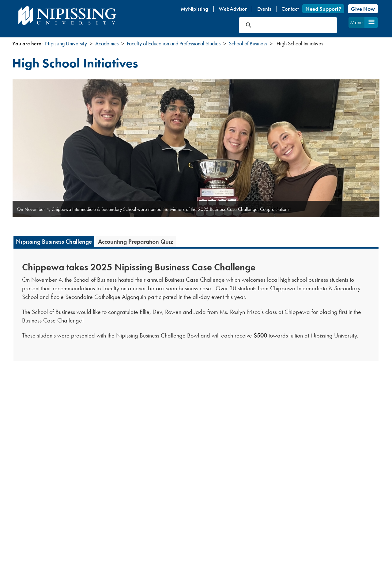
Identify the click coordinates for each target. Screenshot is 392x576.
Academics (107, 43)
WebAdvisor (233, 9)
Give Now (363, 9)
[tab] (54, 241)
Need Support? (323, 9)
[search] (281, 25)
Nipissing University (66, 43)
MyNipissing (194, 9)
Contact (290, 9)
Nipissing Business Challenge (54, 242)
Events (264, 9)
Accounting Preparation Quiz (136, 242)
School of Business (248, 43)
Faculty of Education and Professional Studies (174, 43)
